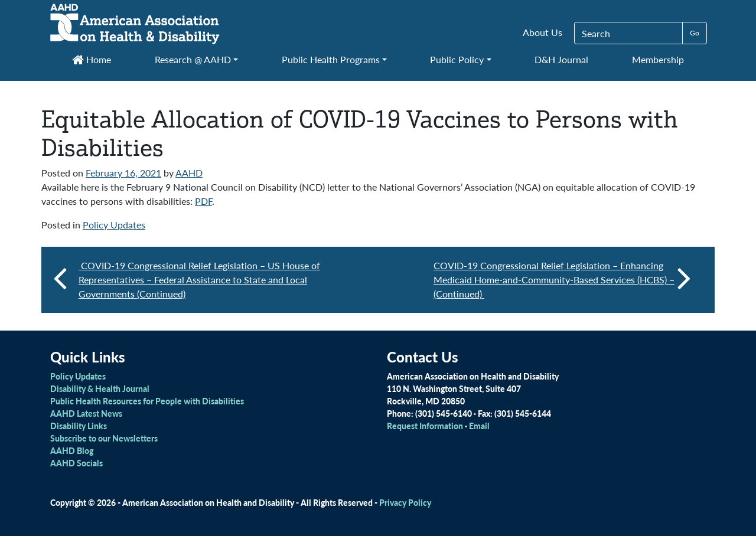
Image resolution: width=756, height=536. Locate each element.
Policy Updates (114, 225)
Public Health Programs (331, 59)
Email (479, 426)
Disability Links (79, 426)
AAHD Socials (76, 463)
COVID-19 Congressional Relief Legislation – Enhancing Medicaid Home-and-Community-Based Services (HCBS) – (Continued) (562, 280)
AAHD (189, 173)
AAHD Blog (72, 450)
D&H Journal (561, 59)
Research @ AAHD (193, 59)
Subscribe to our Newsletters (104, 438)
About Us (542, 32)
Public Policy (457, 59)
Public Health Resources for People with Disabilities (147, 401)
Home (92, 59)
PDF (203, 201)
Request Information (425, 426)
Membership (658, 59)
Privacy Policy (405, 502)
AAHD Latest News (86, 413)
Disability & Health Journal (100, 388)
